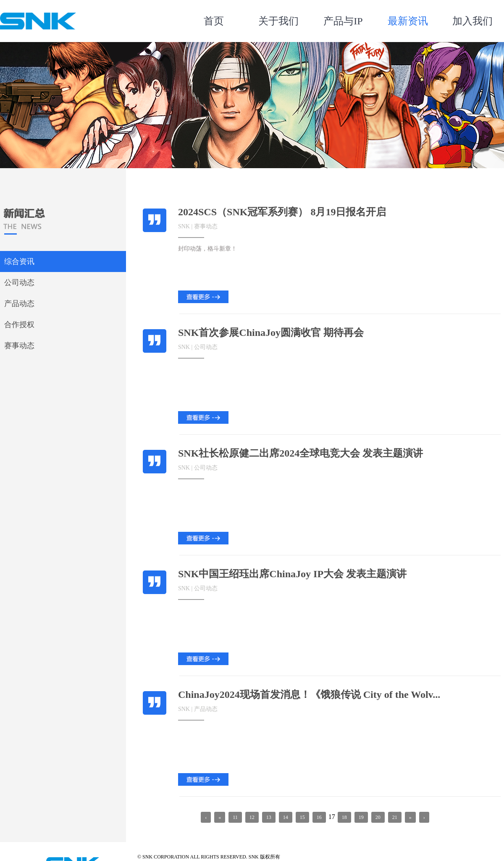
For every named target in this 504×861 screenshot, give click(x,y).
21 (395, 817)
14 (286, 817)
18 (344, 817)
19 (361, 817)
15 (302, 817)
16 (319, 817)
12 (252, 817)
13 (269, 817)
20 (378, 817)
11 (235, 817)
